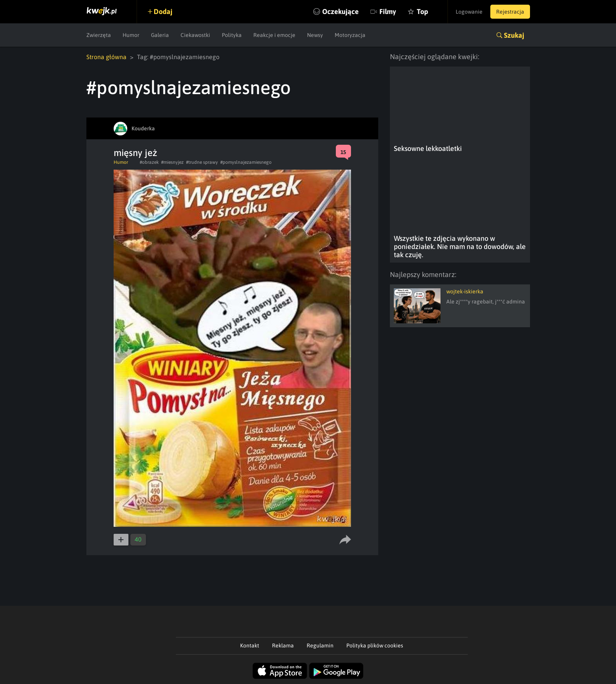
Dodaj (163, 11)
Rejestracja (510, 12)
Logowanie (469, 12)
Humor (131, 35)
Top (422, 11)
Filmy (388, 11)
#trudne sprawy (202, 162)
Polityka (232, 35)
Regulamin (320, 645)
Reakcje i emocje (274, 35)
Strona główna (106, 57)
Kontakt (250, 645)
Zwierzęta (99, 35)
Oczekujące (340, 11)
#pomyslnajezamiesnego (246, 162)
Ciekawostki (195, 35)
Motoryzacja (350, 35)
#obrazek (149, 162)
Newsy (315, 35)
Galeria (160, 35)
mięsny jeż (135, 153)
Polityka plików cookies (375, 645)
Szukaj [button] (514, 35)
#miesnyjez (172, 162)
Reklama (283, 645)
